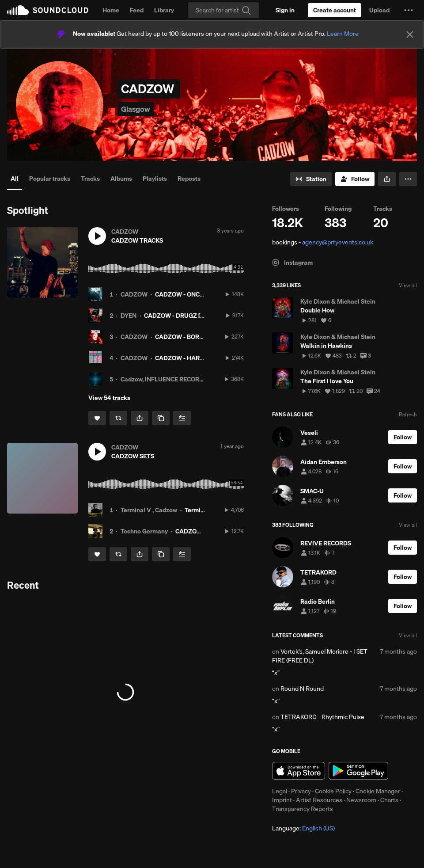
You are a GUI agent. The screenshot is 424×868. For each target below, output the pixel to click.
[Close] (410, 34)
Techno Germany (144, 531)
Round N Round (302, 689)
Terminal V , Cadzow (149, 510)
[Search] (223, 10)
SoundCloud (48, 10)
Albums (121, 179)
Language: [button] (303, 828)
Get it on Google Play (358, 771)
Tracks (90, 179)
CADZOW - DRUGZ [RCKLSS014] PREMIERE (205, 316)
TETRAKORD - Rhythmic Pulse (322, 717)
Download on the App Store (299, 771)
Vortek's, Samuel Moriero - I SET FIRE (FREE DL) (320, 656)
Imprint (282, 800)
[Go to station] (311, 179)
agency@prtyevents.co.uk (338, 242)
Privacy (301, 791)
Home (111, 10)
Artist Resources (319, 800)
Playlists (155, 179)
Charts (389, 800)
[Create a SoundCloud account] (335, 10)
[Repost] (118, 418)
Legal (280, 791)
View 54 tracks (109, 398)
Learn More (343, 34)
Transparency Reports (303, 809)
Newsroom (361, 800)
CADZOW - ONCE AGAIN (189, 294)
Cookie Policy (333, 791)
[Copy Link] (161, 418)
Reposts (189, 179)
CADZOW (134, 294)
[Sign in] (285, 10)
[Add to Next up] (182, 418)
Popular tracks (50, 179)
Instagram (292, 263)
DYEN (129, 316)
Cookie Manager (378, 791)
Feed (137, 10)
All (15, 179)
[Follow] (355, 179)
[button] (409, 10)
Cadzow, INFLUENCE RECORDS (164, 379)
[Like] (97, 418)
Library (164, 10)
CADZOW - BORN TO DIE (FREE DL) (204, 337)
